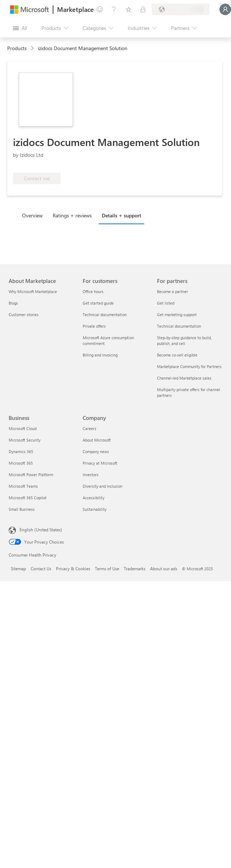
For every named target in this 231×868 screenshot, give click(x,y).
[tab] (34, 215)
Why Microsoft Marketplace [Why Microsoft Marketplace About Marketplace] (33, 291)
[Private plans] (143, 9)
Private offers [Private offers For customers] (94, 326)
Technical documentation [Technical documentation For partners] (179, 326)
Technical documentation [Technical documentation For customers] (105, 315)
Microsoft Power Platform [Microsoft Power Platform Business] (31, 475)
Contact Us (41, 568)
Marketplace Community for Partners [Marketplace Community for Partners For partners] (189, 366)
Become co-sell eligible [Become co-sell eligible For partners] (177, 355)
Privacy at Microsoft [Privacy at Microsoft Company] (100, 463)
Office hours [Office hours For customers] (93, 291)
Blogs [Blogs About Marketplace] (13, 303)
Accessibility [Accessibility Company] (93, 498)
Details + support (121, 215)
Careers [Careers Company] (90, 428)
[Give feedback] (100, 9)
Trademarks (135, 568)
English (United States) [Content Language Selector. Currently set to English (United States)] (41, 530)
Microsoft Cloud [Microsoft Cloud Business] (23, 428)
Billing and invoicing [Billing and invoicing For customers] (100, 355)
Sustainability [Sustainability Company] (95, 509)
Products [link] (17, 48)
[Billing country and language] (180, 9)
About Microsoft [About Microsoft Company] (97, 440)
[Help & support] (114, 9)
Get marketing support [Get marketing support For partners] (177, 315)
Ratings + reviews (72, 215)
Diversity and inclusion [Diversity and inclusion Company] (103, 486)
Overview (32, 215)
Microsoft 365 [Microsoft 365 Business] (21, 463)
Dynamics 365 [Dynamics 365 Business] (21, 451)
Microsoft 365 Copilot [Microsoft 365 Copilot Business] (28, 498)
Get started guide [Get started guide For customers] (98, 303)
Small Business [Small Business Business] (22, 509)
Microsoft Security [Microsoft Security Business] (25, 440)
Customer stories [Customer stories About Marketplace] (24, 315)
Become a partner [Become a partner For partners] (173, 291)
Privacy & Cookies (73, 568)
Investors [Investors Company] (91, 475)
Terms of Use (107, 568)
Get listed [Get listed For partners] (166, 303)
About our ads (164, 568)
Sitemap (18, 568)
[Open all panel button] (20, 28)
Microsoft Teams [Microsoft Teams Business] (23, 486)
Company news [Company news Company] (96, 451)
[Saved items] (128, 9)
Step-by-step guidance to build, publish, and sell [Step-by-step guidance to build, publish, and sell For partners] (184, 340)
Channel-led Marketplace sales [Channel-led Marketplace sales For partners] (184, 378)
